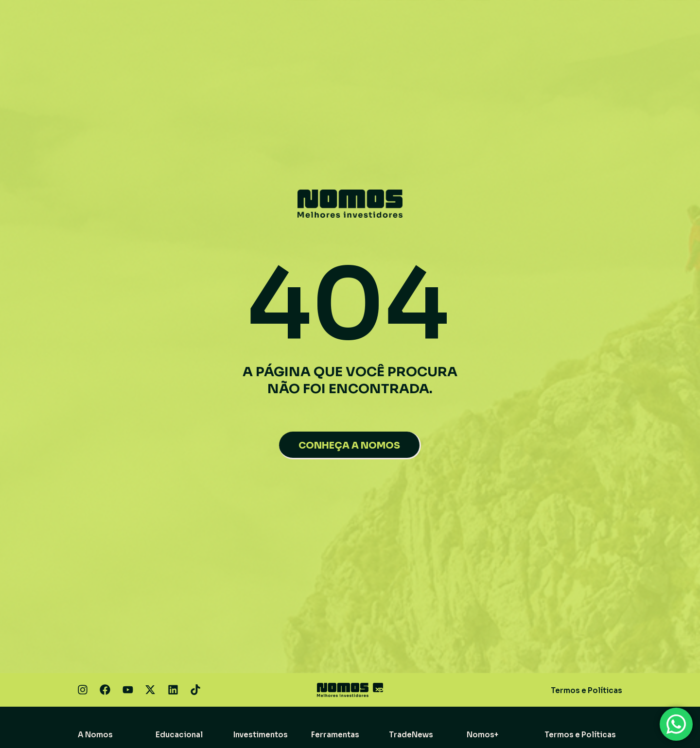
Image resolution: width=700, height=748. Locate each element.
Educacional (179, 735)
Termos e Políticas (586, 690)
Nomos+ (482, 735)
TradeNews (411, 735)
